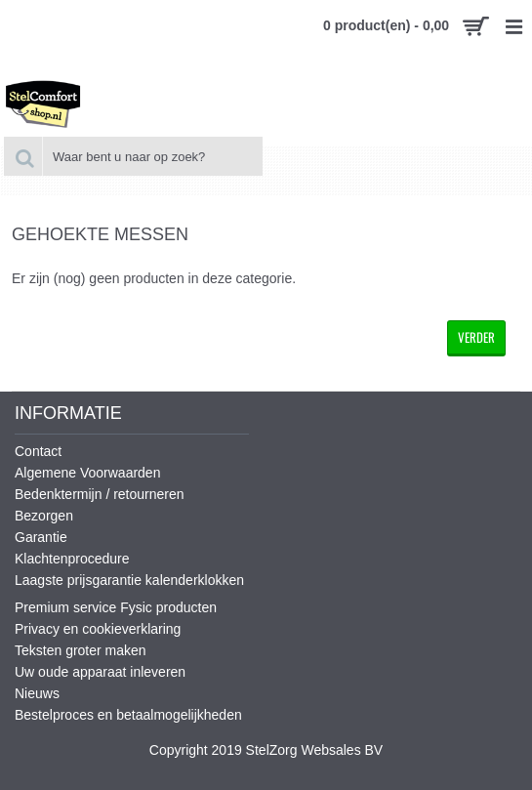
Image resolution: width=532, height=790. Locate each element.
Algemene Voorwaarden (87, 473)
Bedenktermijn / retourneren (100, 494)
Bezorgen (44, 516)
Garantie (41, 537)
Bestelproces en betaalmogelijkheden (128, 715)
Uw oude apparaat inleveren (100, 672)
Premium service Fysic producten (116, 607)
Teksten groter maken (81, 650)
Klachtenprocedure (72, 559)
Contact (38, 451)
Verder (476, 337)
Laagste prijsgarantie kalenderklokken (129, 580)
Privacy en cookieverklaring (98, 629)
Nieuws (37, 693)
